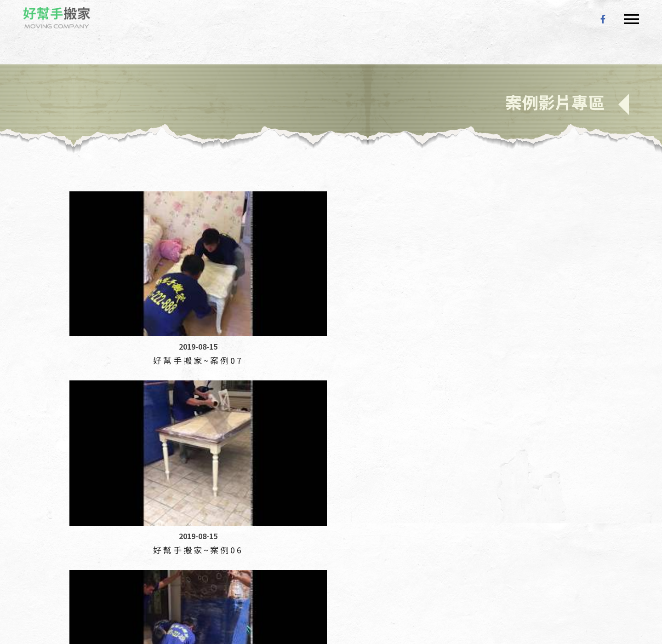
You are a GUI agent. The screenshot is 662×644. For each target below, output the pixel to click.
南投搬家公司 (173, 566)
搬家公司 (50, 566)
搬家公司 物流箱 (119, 586)
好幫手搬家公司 (60, 19)
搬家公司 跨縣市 (347, 599)
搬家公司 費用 (146, 613)
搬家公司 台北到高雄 (200, 599)
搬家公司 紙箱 (57, 613)
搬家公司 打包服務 (351, 586)
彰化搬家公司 (130, 566)
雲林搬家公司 (216, 566)
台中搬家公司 (86, 566)
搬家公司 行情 (395, 599)
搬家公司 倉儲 (167, 586)
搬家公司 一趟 (300, 586)
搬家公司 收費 (528, 599)
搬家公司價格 (572, 599)
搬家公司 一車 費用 (64, 586)
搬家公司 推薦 (101, 613)
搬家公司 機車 (146, 599)
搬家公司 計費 (299, 599)
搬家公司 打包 (484, 599)
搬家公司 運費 (587, 586)
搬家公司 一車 (492, 586)
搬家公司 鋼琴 (447, 586)
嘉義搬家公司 (259, 566)
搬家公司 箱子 (57, 599)
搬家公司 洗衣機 (539, 586)
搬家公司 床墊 (254, 599)
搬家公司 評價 (439, 599)
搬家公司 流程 (211, 586)
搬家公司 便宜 (101, 599)
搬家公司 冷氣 (256, 586)
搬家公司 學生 (402, 586)
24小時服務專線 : (103, 540)
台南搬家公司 (302, 566)
